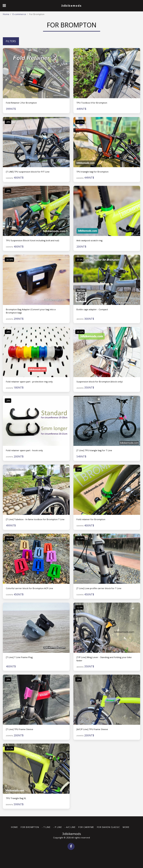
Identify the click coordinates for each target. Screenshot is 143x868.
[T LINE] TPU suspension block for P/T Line (28, 172)
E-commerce (19, 14)
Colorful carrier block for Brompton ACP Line (29, 588)
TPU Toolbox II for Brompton (92, 103)
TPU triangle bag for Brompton (92, 172)
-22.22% (80, 332)
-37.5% (79, 260)
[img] (36, 73)
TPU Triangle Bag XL (16, 798)
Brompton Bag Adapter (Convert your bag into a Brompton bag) (31, 311)
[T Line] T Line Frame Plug (19, 657)
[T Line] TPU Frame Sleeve (20, 729)
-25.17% (80, 122)
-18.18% (9, 538)
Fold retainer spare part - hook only (24, 450)
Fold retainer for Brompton (91, 519)
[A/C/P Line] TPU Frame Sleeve (92, 729)
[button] (4, 5)
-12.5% (79, 607)
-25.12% (9, 748)
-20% (8, 122)
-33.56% (9, 260)
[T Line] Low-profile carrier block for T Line (99, 588)
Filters (11, 41)
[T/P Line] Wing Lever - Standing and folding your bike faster (104, 659)
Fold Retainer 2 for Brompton (21, 103)
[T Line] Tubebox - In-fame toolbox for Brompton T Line (35, 519)
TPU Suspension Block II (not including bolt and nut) (32, 240)
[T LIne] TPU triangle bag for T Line (94, 450)
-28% (8, 332)
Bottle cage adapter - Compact (92, 309)
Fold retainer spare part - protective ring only (29, 382)
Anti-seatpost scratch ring (89, 240)
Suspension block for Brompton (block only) (99, 382)
